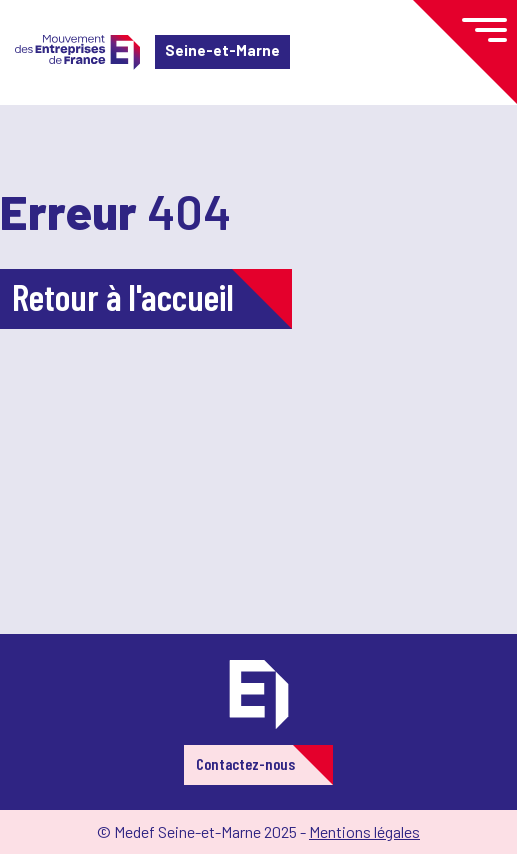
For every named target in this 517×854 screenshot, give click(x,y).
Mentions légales (364, 831)
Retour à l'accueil (123, 296)
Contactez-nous (245, 763)
